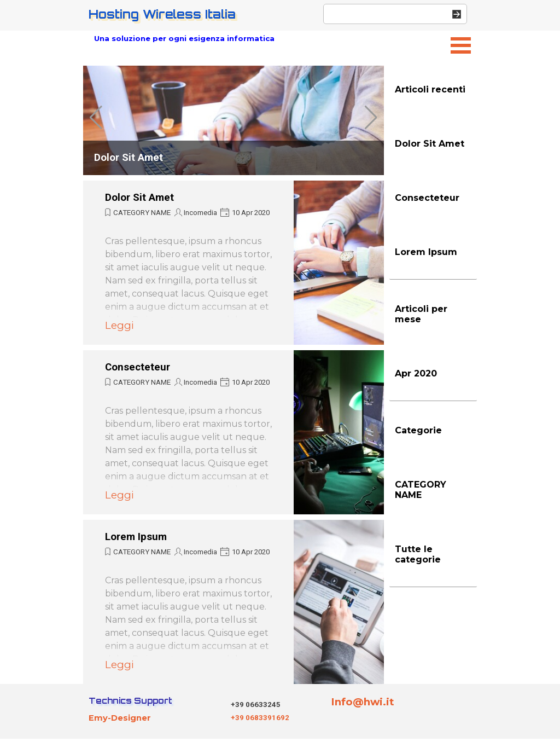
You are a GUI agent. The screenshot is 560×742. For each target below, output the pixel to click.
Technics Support (130, 701)
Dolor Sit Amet (129, 158)
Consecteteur (138, 367)
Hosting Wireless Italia (162, 14)
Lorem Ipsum (136, 537)
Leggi (119, 325)
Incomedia (200, 213)
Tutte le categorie (418, 554)
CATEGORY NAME (142, 213)
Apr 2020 (416, 373)
